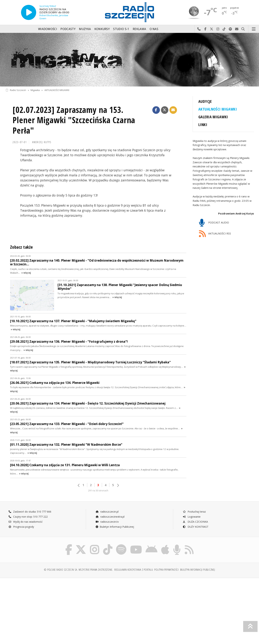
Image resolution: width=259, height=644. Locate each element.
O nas (154, 29)
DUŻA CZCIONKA (195, 522)
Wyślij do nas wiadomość (237, 29)
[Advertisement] (36, 609)
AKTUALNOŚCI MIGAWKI (57, 90)
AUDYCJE (205, 101)
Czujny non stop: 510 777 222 (28, 517)
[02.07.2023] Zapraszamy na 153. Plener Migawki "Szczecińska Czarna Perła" (74, 120)
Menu (254, 29)
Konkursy (102, 29)
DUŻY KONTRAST (196, 527)
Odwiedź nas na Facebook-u (205, 29)
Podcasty (68, 29)
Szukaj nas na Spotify (230, 29)
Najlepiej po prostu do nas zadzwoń (199, 29)
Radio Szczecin (16, 90)
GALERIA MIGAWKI (213, 117)
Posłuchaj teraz (194, 512)
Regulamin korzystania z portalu (134, 570)
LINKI (203, 125)
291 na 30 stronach (98, 491)
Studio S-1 (121, 29)
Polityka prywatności (166, 570)
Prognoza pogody (21, 527)
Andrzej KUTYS (42, 142)
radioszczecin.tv (107, 522)
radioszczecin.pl (107, 512)
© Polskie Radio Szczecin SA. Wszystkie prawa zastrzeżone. (78, 570)
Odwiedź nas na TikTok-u (224, 29)
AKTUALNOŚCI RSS (215, 234)
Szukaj (243, 29)
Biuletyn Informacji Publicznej (115, 527)
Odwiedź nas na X (212, 29)
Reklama (139, 29)
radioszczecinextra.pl (110, 517)
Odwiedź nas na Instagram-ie (218, 29)
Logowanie (192, 517)
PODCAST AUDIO (214, 223)
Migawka (35, 90)
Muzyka (85, 29)
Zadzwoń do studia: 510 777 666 (30, 512)
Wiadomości (48, 29)
